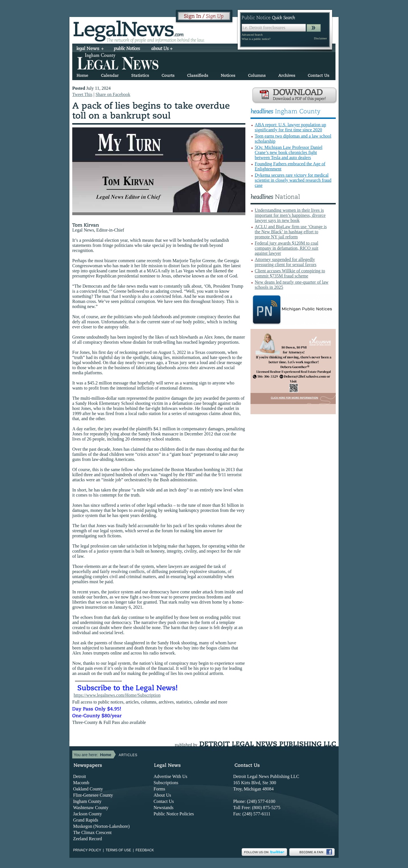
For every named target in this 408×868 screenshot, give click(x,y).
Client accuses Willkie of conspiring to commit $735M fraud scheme (290, 273)
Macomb (81, 783)
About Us (162, 795)
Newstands (163, 808)
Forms (159, 789)
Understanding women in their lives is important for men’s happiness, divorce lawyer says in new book (290, 215)
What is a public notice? (256, 39)
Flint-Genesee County (93, 795)
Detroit (79, 776)
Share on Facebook (113, 94)
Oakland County (88, 789)
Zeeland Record (88, 839)
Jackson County (88, 814)
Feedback (145, 850)
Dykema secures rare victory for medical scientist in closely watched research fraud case (293, 180)
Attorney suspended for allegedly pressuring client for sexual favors (286, 262)
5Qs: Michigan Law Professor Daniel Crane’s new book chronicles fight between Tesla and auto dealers (289, 152)
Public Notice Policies (174, 814)
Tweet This (82, 94)
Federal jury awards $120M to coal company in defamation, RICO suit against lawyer (286, 248)
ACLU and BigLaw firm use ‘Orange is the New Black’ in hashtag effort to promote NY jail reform (291, 232)
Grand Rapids (86, 820)
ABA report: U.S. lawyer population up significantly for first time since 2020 (290, 127)
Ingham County (87, 801)
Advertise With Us (170, 776)
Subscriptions (166, 783)
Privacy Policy (87, 850)
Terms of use (118, 850)
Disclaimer (320, 38)
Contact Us (164, 801)
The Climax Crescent (92, 832)
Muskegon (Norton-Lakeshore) (101, 826)
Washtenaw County (91, 808)
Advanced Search (252, 35)
